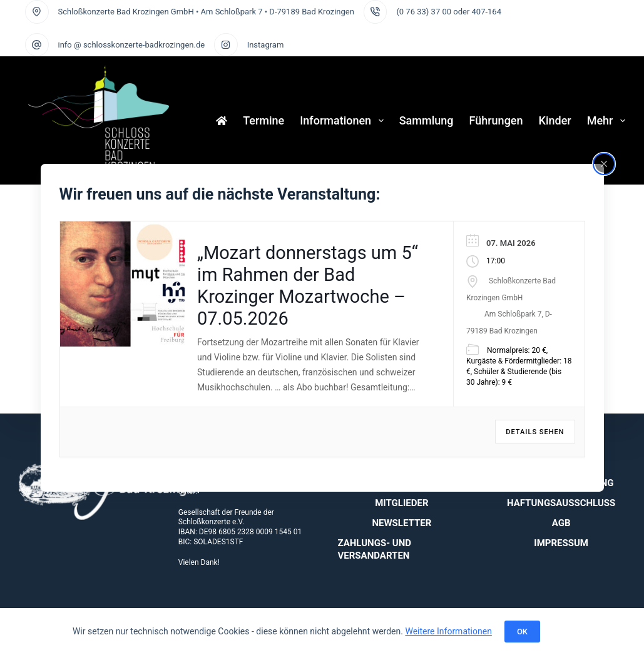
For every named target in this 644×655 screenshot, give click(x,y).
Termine (263, 120)
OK (522, 632)
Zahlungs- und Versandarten (375, 549)
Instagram (266, 45)
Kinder (555, 120)
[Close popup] (604, 163)
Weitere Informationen (448, 631)
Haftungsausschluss (561, 503)
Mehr (606, 121)
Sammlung (427, 120)
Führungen (496, 120)
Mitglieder (401, 503)
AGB (561, 523)
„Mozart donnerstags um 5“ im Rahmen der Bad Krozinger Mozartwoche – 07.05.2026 (308, 285)
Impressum (561, 543)
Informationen (344, 121)
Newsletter (401, 523)
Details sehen (535, 432)
